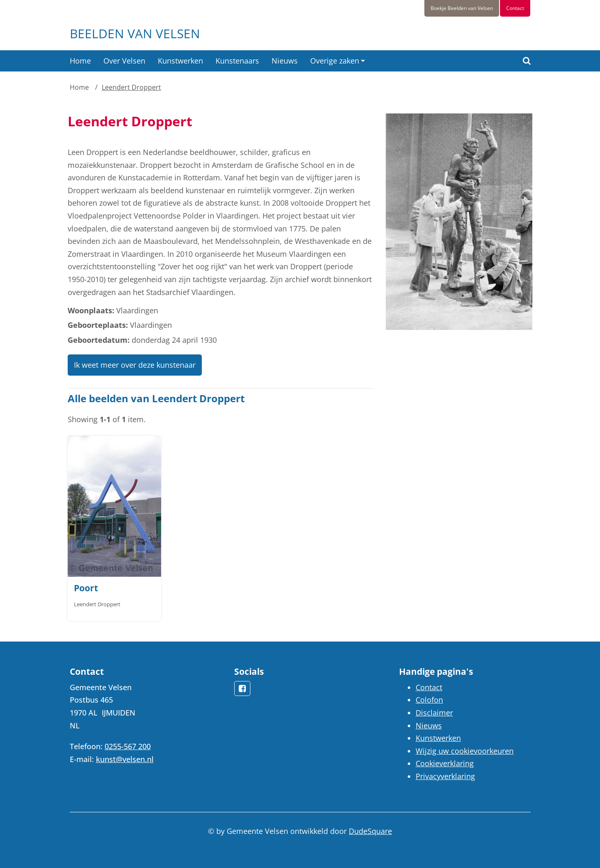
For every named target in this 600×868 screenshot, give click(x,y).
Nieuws (285, 61)
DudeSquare (370, 831)
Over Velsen (124, 61)
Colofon (429, 700)
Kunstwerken (180, 61)
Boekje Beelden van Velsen (462, 8)
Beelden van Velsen (135, 33)
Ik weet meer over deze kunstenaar (135, 365)
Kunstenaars (237, 61)
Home (80, 61)
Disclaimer (434, 713)
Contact (515, 8)
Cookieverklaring (445, 763)
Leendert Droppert (131, 87)
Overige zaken (335, 61)
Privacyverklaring (445, 776)
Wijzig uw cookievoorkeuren (465, 751)
